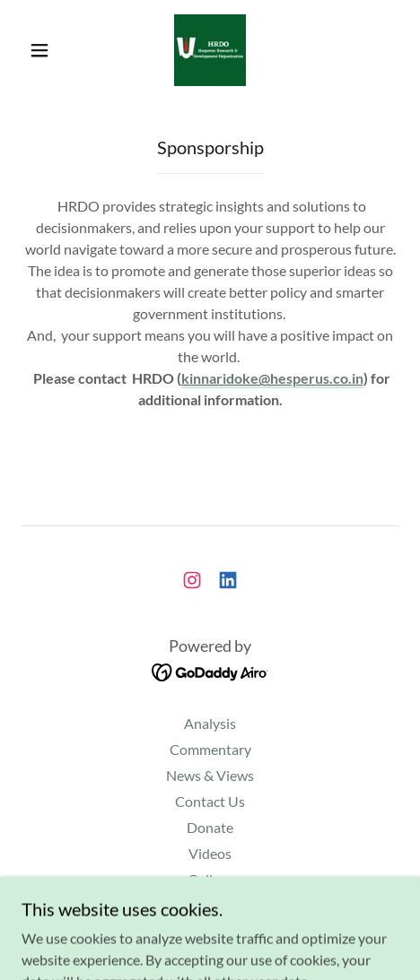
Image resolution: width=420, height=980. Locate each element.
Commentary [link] (210, 749)
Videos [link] (210, 853)
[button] (40, 50)
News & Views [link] (210, 775)
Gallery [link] (210, 879)
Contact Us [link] (210, 801)
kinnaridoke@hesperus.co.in (272, 378)
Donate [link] (210, 827)
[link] (210, 50)
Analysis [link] (210, 723)
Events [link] (210, 905)
